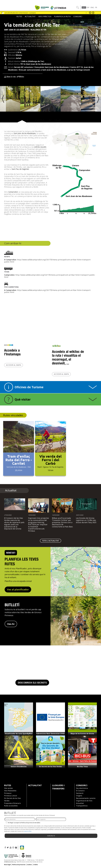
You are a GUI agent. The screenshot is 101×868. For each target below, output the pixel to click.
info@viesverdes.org (10, 862)
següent (93, 13)
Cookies (29, 865)
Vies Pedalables (10, 791)
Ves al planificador (18, 589)
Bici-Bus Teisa (82, 767)
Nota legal (7, 865)
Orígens (79, 796)
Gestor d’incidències (19, 767)
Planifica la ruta (62, 16)
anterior (90, 13)
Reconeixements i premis (86, 798)
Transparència (82, 806)
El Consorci (80, 791)
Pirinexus (8, 793)
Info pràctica (45, 16)
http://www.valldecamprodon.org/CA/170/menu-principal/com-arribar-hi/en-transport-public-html (48, 261)
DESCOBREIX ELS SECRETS (32, 683)
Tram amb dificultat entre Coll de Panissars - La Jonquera (21, 13)
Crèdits (36, 865)
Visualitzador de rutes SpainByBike (19, 734)
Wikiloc (22, 77)
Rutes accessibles (11, 806)
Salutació (80, 793)
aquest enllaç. (28, 831)
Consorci (78, 16)
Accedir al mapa (14, 365)
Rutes (19, 16)
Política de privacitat (19, 865)
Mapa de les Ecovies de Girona (82, 734)
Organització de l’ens (84, 801)
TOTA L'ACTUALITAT (51, 541)
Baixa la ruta (11, 77)
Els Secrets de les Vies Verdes (50, 767)
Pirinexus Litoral (11, 796)
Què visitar (23, 399)
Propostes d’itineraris (12, 803)
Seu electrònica (82, 788)
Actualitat (30, 16)
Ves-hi (11, 624)
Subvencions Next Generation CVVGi (50, 734)
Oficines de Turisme (29, 387)
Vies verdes (8, 788)
